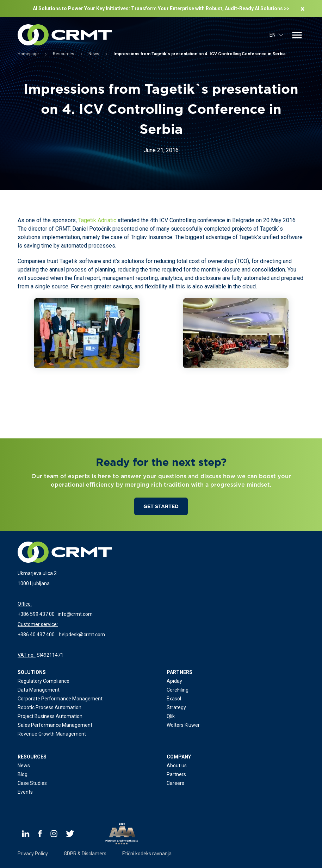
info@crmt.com (75, 614)
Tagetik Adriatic (97, 220)
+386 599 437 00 (36, 614)
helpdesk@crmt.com (82, 635)
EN (277, 35)
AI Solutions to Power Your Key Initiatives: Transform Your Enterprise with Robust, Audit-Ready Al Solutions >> (161, 8)
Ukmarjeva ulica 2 (37, 573)
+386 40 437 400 (36, 635)
